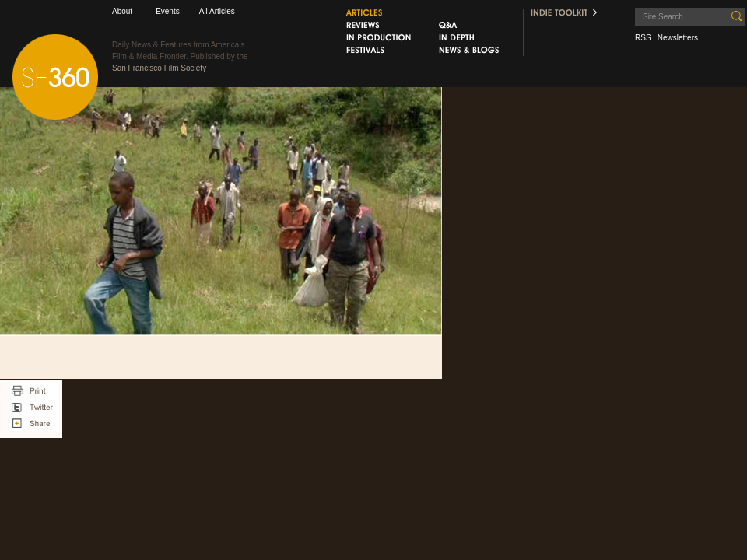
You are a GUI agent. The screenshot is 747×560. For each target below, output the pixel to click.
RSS (643, 38)
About (122, 11)
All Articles (217, 11)
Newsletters (678, 38)
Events (168, 11)
